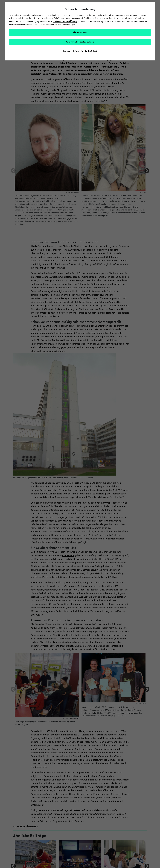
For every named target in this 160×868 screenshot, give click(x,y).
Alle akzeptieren (80, 32)
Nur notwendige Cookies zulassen (80, 42)
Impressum (67, 51)
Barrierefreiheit (91, 51)
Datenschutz (78, 51)
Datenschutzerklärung (65, 22)
